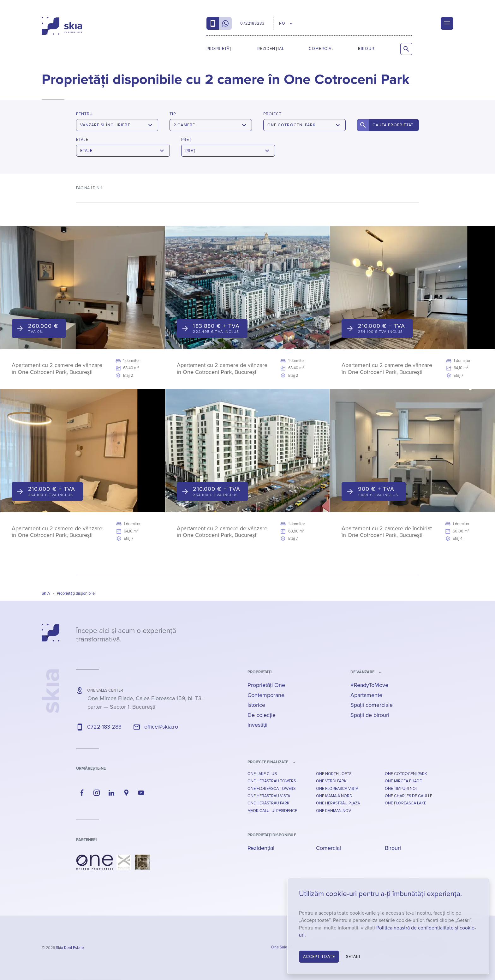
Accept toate (319, 957)
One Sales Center (287, 947)
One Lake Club (262, 774)
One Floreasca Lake (406, 803)
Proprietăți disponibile (272, 835)
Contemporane (266, 695)
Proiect (272, 114)
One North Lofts (334, 774)
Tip (173, 114)
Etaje (82, 140)
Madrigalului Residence (272, 811)
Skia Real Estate (70, 948)
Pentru (84, 114)
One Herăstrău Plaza (338, 803)
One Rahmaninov (334, 811)
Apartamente (366, 695)
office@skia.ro (161, 727)
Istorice (256, 705)
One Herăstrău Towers (272, 781)
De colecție (262, 715)
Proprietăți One (266, 685)
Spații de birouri (370, 715)
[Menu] (447, 23)
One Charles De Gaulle (409, 796)
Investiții (257, 725)
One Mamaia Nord (334, 796)
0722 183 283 (104, 727)
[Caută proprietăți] (406, 49)
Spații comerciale (372, 705)
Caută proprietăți (394, 125)
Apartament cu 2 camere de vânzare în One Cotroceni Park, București (57, 369)
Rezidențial (271, 49)
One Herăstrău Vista (269, 796)
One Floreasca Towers (271, 789)
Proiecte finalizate (268, 762)
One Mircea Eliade (403, 781)
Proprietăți (220, 49)
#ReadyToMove (369, 685)
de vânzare (362, 672)
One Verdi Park (331, 781)
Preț (186, 140)
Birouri (367, 49)
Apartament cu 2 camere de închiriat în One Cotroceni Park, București (387, 532)
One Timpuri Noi (401, 789)
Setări (353, 957)
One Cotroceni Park (406, 774)
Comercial (321, 49)
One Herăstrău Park (268, 803)
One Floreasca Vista (337, 789)
